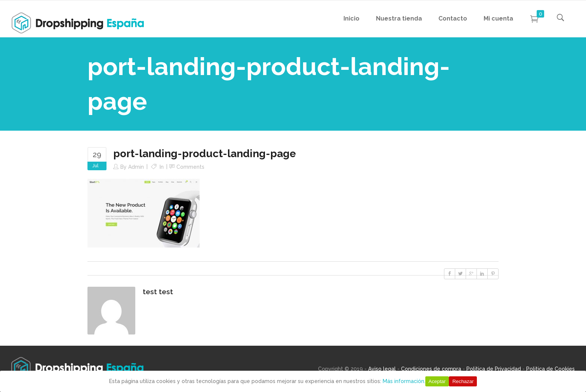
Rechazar (463, 381)
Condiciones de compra (431, 369)
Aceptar (437, 381)
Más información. (404, 381)
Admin (136, 167)
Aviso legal (382, 369)
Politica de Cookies (550, 369)
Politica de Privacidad (494, 369)
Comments (190, 167)
